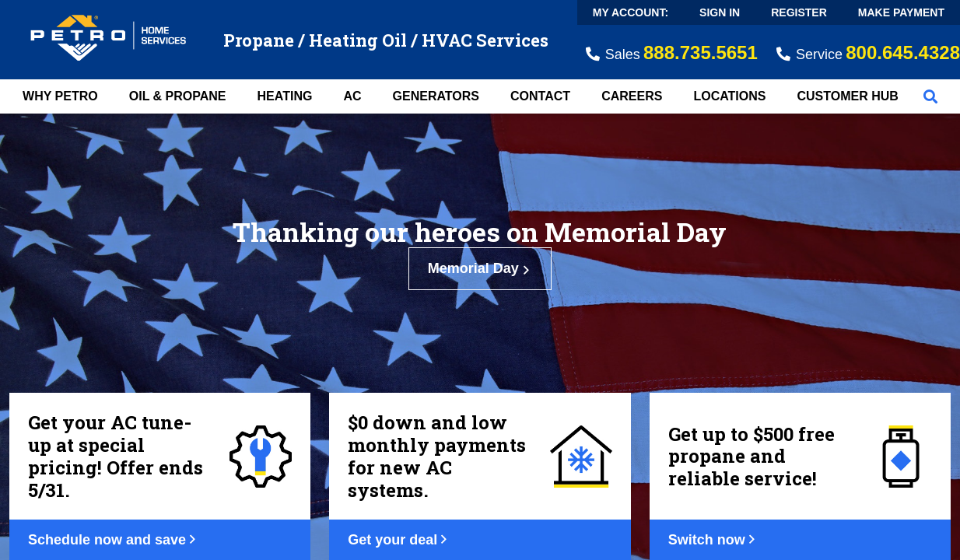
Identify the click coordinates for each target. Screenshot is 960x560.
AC (352, 96)
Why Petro (60, 96)
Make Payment (901, 12)
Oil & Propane (178, 96)
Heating (285, 96)
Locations (729, 96)
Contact (540, 96)
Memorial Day (480, 269)
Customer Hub (847, 96)
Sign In (720, 12)
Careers (632, 96)
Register (799, 12)
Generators (436, 96)
